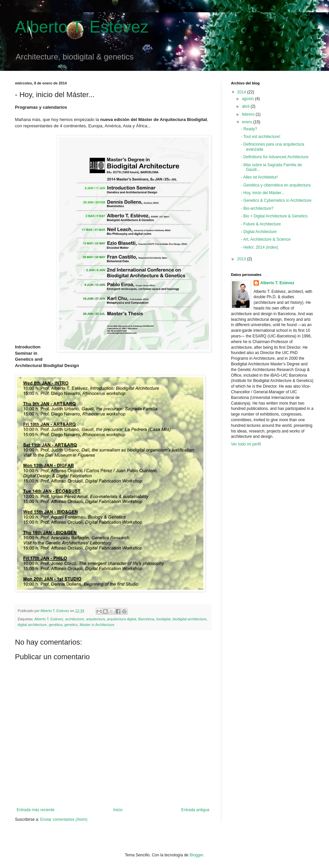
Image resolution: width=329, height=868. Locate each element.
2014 (242, 92)
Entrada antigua (195, 810)
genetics (71, 625)
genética (56, 625)
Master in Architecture (97, 625)
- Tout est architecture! (261, 137)
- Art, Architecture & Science (266, 239)
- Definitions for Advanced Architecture (275, 157)
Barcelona (146, 619)
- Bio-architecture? (257, 208)
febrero (249, 114)
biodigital (164, 619)
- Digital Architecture (259, 232)
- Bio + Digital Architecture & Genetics (274, 216)
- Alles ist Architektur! (259, 177)
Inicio (118, 810)
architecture (74, 619)
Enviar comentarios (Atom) (64, 819)
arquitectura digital (122, 619)
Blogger (196, 855)
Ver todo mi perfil (246, 444)
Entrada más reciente (36, 810)
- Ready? (249, 129)
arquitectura (96, 619)
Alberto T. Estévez (82, 27)
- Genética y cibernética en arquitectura (276, 185)
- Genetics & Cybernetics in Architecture (276, 200)
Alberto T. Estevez (277, 283)
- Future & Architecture (261, 224)
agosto (248, 99)
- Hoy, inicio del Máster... (263, 193)
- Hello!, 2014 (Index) (260, 247)
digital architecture (32, 625)
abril (246, 106)
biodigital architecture (189, 619)
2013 (242, 259)
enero (248, 122)
